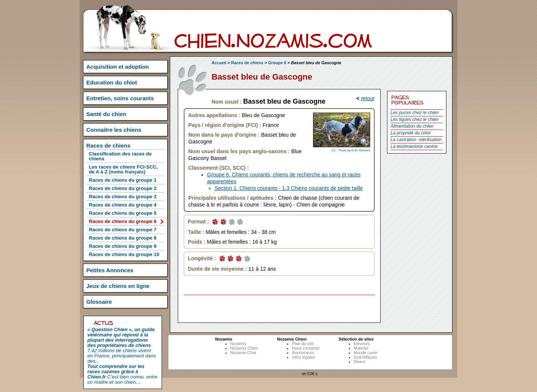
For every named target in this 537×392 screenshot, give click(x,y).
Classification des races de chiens (120, 156)
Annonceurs (303, 353)
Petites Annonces (110, 270)
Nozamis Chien (244, 348)
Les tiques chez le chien (414, 119)
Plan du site (303, 344)
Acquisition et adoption (118, 67)
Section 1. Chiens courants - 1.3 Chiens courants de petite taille (289, 188)
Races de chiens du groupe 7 (123, 230)
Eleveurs (362, 344)
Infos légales (304, 357)
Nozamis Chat (243, 353)
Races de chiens (247, 63)
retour (368, 98)
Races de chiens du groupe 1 (123, 180)
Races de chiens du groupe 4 (123, 205)
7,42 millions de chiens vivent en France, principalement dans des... (122, 345)
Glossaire (99, 302)
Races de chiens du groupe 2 (123, 188)
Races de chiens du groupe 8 (123, 238)
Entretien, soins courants (120, 98)
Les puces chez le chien (414, 113)
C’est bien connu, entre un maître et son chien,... (123, 374)
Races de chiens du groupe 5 (123, 213)
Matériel (361, 348)
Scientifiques (365, 357)
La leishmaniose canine (414, 146)
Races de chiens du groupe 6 (123, 221)
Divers (359, 362)
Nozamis (238, 344)
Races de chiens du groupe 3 (123, 197)
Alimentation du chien (412, 126)
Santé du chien (107, 114)
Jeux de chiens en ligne (118, 286)
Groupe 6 (277, 63)
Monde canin (365, 353)
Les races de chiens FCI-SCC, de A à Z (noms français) (124, 169)
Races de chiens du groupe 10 (124, 254)
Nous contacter (306, 348)
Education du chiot (112, 82)
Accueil (219, 63)
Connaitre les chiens (114, 130)
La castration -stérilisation (416, 140)
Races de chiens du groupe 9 (123, 246)
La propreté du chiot (411, 133)
